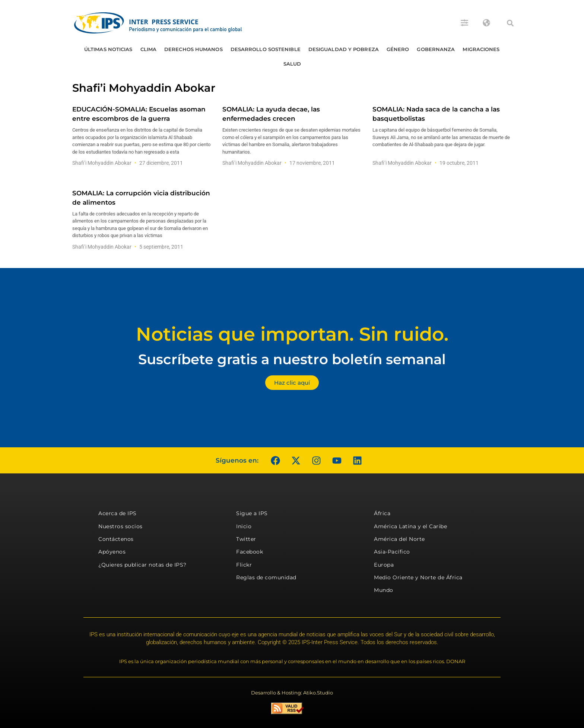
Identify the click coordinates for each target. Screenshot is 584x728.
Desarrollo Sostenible (266, 49)
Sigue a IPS (252, 513)
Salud (292, 64)
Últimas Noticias (108, 49)
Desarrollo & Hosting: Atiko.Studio (292, 693)
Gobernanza (436, 49)
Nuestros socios (120, 526)
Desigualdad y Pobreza (344, 49)
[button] (510, 23)
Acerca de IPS (118, 513)
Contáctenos (116, 539)
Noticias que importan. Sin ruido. (292, 334)
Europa (384, 565)
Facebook (250, 552)
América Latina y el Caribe (410, 526)
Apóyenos (112, 552)
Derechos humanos (193, 49)
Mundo (384, 590)
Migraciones (481, 49)
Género (398, 49)
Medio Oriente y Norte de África (418, 577)
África (382, 513)
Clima (149, 49)
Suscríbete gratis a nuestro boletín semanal (292, 359)
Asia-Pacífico (392, 552)
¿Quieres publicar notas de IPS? (142, 565)
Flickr (244, 565)
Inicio (244, 526)
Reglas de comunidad (266, 577)
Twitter (246, 539)
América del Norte (399, 539)
